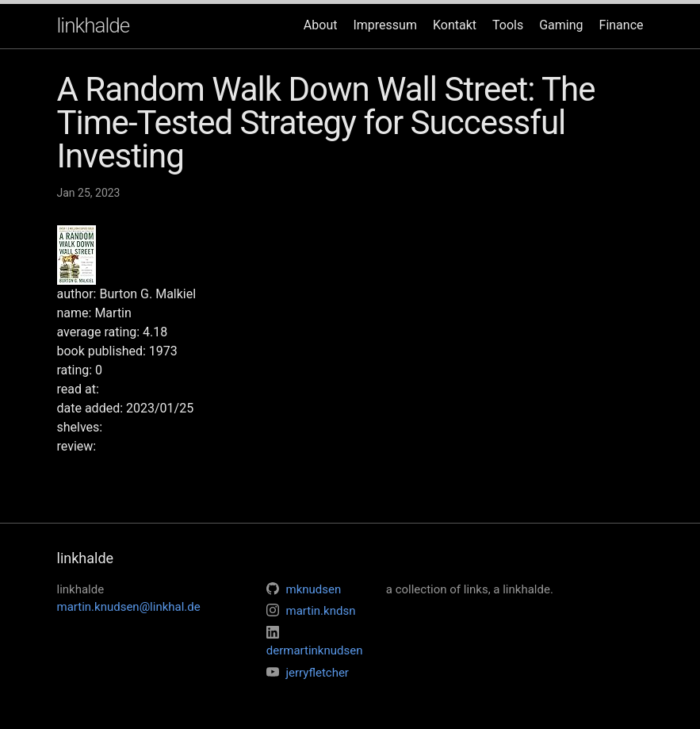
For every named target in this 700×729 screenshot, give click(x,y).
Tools (508, 25)
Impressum (385, 25)
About (321, 25)
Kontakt (455, 25)
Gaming (561, 25)
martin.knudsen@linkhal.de (129, 607)
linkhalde (94, 25)
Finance (622, 25)
